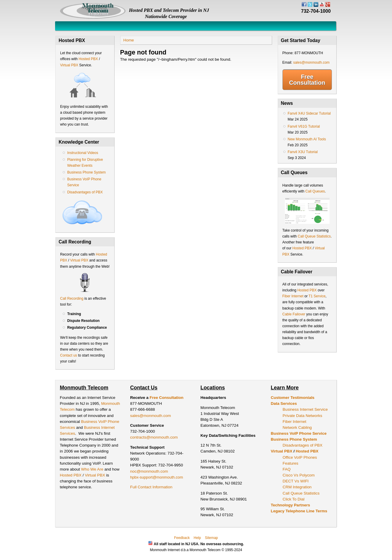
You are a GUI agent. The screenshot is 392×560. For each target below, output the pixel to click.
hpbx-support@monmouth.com (157, 477)
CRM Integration (297, 487)
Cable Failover (294, 314)
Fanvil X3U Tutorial (303, 152)
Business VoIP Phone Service (299, 433)
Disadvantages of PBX (85, 192)
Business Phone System (86, 172)
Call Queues (315, 191)
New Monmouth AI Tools (307, 139)
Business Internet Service (305, 409)
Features (291, 463)
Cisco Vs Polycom (299, 475)
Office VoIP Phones (300, 457)
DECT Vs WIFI (296, 481)
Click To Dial (294, 499)
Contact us (69, 355)
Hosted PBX (88, 59)
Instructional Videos (83, 153)
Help (197, 538)
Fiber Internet (293, 296)
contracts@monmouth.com (154, 437)
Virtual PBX (70, 65)
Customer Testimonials (293, 398)
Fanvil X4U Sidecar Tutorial (309, 113)
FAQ (287, 469)
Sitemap (211, 538)
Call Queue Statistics (314, 236)
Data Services (284, 403)
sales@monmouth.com (311, 62)
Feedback (182, 538)
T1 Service (317, 296)
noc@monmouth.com (149, 471)
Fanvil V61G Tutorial (304, 126)
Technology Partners (291, 505)
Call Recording (72, 299)
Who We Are (93, 469)
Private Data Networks (303, 416)
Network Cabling (297, 427)
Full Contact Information (151, 487)
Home (129, 40)
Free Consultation (307, 80)
